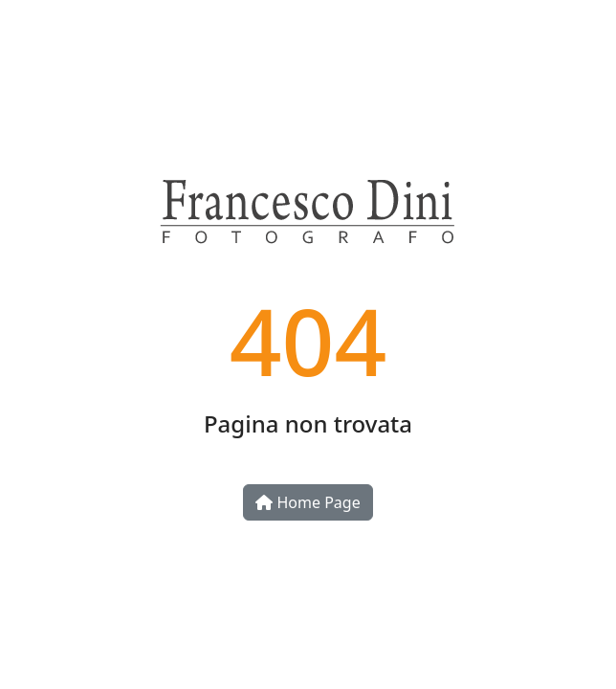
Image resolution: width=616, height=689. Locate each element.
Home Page (308, 502)
